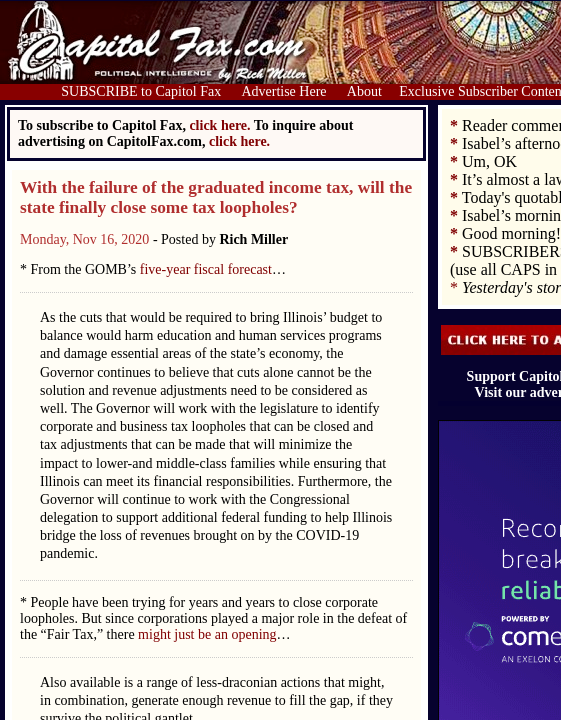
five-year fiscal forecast (206, 269)
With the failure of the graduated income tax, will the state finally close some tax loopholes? (216, 197)
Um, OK (489, 161)
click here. (239, 141)
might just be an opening (207, 634)
